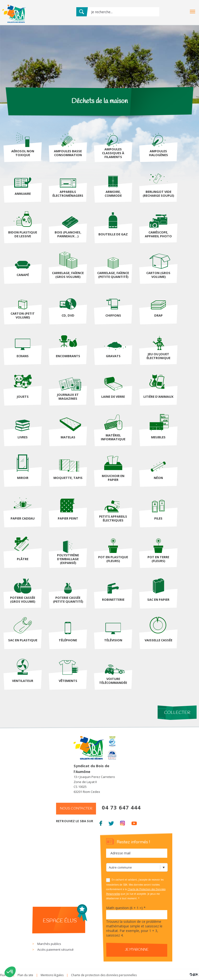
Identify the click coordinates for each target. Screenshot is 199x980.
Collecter (177, 713)
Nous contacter (76, 809)
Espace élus (60, 921)
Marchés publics (49, 944)
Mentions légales (52, 975)
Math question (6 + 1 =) (126, 908)
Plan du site (25, 975)
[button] (10, 972)
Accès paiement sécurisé (55, 949)
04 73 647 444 (121, 807)
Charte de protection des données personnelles (104, 975)
